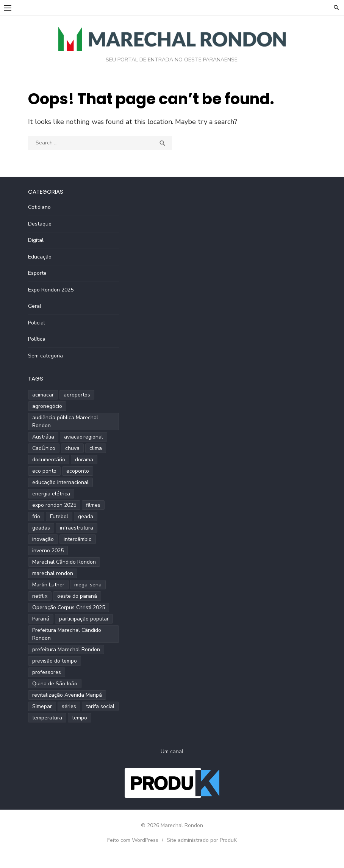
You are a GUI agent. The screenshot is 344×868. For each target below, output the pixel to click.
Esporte (37, 273)
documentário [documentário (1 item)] (49, 460)
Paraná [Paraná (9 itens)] (41, 619)
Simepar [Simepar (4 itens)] (42, 706)
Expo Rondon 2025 (51, 290)
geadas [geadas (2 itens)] (41, 528)
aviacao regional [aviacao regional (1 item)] (84, 437)
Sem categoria (45, 356)
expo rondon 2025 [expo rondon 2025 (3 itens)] (54, 505)
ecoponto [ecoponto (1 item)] (78, 471)
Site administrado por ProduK (202, 840)
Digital (36, 240)
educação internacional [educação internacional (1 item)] (60, 482)
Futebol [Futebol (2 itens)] (59, 516)
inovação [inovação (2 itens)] (43, 539)
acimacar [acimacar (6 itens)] (43, 395)
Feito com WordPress (133, 840)
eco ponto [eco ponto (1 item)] (44, 471)
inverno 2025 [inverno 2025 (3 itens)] (48, 551)
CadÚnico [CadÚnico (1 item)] (44, 448)
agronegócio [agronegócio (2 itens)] (47, 406)
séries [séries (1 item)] (69, 706)
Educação (40, 257)
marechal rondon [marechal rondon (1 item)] (53, 573)
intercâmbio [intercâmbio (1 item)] (78, 539)
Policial (37, 323)
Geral (35, 306)
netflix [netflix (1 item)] (40, 596)
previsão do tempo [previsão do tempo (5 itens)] (55, 661)
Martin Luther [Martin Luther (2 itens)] (48, 585)
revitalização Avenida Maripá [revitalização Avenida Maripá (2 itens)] (67, 695)
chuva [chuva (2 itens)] (72, 448)
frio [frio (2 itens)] (36, 516)
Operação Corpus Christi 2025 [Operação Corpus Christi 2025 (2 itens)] (69, 607)
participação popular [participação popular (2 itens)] (84, 619)
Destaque (40, 224)
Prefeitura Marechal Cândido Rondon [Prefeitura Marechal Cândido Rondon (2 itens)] (67, 634)
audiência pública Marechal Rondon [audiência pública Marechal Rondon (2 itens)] (65, 421)
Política (37, 339)
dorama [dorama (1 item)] (84, 460)
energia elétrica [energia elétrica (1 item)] (51, 494)
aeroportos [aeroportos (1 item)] (77, 395)
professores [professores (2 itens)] (47, 672)
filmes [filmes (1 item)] (93, 505)
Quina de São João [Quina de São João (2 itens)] (55, 684)
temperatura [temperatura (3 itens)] (47, 718)
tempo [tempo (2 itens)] (80, 718)
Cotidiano (39, 207)
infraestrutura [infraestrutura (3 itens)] (77, 528)
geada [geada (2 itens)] (86, 516)
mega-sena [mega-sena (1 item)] (88, 585)
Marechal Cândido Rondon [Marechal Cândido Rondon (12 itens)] (64, 562)
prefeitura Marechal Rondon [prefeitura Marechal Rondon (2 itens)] (66, 649)
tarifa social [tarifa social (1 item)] (100, 706)
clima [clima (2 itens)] (96, 448)
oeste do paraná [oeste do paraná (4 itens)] (77, 596)
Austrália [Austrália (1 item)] (43, 437)
